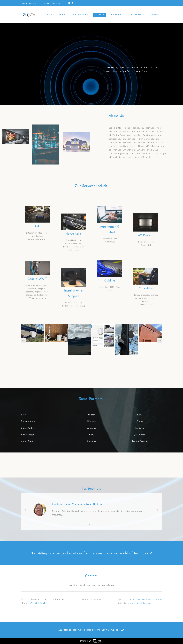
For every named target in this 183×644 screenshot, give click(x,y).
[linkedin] (69, 3)
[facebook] (73, 3)
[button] (24, 340)
